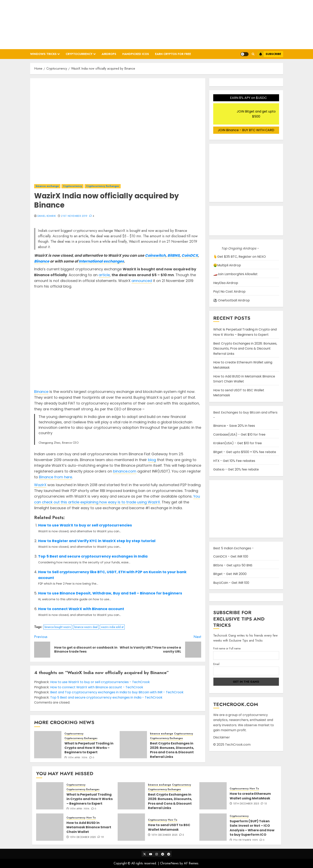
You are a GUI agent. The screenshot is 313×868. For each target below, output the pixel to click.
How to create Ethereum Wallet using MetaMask (250, 796)
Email (216, 664)
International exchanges (101, 261)
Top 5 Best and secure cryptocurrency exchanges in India (93, 556)
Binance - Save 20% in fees (234, 426)
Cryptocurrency (79, 54)
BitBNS (174, 255)
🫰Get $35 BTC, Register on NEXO (240, 257)
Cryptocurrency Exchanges (103, 186)
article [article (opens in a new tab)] (104, 275)
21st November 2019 (74, 216)
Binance (42, 261)
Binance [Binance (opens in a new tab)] (41, 392)
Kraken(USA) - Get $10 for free (238, 443)
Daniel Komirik (47, 216)
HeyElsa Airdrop (226, 283)
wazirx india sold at (112, 627)
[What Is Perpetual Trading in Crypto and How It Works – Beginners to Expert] (48, 745)
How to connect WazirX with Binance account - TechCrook (97, 687)
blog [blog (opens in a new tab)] (152, 460)
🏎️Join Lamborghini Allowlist (235, 274)
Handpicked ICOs (136, 54)
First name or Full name (227, 648)
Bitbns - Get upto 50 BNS (233, 565)
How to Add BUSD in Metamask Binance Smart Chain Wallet (89, 827)
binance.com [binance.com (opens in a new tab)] (125, 471)
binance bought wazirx (58, 627)
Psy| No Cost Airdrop (229, 292)
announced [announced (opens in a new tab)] (142, 281)
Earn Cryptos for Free (173, 54)
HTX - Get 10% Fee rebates (234, 461)
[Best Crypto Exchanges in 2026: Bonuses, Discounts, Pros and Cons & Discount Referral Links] (133, 745)
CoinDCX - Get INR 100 (231, 556)
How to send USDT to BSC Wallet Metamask (169, 827)
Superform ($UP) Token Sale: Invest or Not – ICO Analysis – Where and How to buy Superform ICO (252, 828)
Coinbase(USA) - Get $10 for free (239, 435)
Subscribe (269, 54)
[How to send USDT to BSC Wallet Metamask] (131, 827)
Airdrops (109, 54)
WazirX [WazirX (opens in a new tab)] (40, 485)
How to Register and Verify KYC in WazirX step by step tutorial (97, 541)
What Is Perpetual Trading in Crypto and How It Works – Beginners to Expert (89, 748)
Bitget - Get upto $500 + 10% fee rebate (245, 452)
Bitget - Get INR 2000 (230, 574)
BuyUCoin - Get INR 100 (231, 583)
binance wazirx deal (86, 627)
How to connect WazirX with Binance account (81, 609)
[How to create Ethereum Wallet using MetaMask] (213, 796)
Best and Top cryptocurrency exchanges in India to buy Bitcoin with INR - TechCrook (117, 692)
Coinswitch (155, 255)
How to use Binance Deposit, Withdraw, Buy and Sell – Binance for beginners (110, 593)
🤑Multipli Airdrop (227, 265)
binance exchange (47, 186)
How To (254, 789)
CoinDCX (190, 255)
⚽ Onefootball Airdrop (231, 300)
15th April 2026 (77, 758)
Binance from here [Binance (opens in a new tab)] (56, 477)
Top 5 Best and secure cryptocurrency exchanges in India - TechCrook (106, 697)
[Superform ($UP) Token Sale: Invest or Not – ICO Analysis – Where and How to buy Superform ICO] (213, 827)
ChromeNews (169, 863)
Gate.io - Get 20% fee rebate (236, 469)
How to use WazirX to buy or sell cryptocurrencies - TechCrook (100, 682)
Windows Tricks (43, 54)
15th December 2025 (246, 804)
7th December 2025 (245, 840)
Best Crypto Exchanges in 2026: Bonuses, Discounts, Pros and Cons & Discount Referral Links (172, 750)
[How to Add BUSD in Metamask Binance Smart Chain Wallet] (50, 827)
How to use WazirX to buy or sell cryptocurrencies (85, 525)
